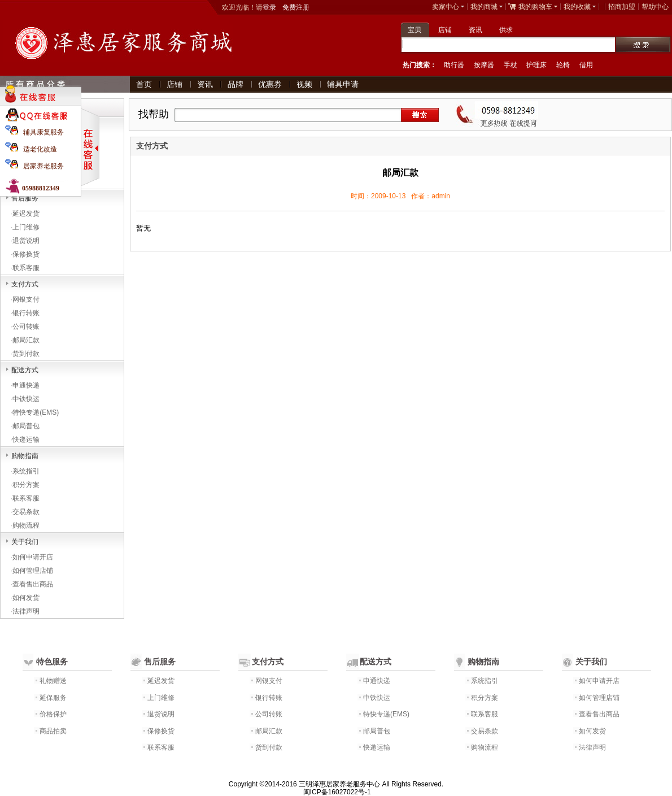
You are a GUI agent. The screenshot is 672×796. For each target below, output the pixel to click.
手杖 (510, 65)
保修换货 (26, 254)
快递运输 (26, 440)
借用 (586, 65)
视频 (304, 84)
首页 (144, 84)
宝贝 (414, 30)
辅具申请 (343, 84)
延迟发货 (26, 214)
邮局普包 (26, 426)
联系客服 (26, 268)
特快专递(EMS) (36, 412)
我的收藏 (577, 7)
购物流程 (26, 525)
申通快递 (26, 385)
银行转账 (26, 313)
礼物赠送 (53, 681)
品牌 (235, 84)
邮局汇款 (26, 340)
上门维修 (26, 227)
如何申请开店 (33, 557)
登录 (269, 7)
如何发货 (26, 598)
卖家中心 (446, 7)
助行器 (454, 65)
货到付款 (26, 354)
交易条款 (26, 512)
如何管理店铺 (33, 571)
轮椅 (563, 65)
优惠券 (270, 84)
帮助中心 (655, 7)
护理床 (536, 65)
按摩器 (484, 65)
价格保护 (53, 714)
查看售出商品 (33, 584)
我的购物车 (535, 7)
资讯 (475, 30)
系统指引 (26, 471)
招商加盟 (622, 7)
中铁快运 (26, 399)
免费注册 (296, 7)
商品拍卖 (53, 731)
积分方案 (26, 485)
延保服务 (53, 698)
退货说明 (26, 241)
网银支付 (26, 299)
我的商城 (484, 7)
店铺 (445, 30)
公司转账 (26, 327)
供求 (506, 30)
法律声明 (26, 611)
